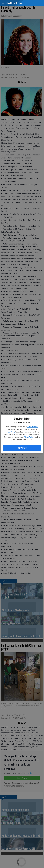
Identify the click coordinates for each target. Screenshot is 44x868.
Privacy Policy (10, 432)
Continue (22, 448)
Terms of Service (33, 427)
